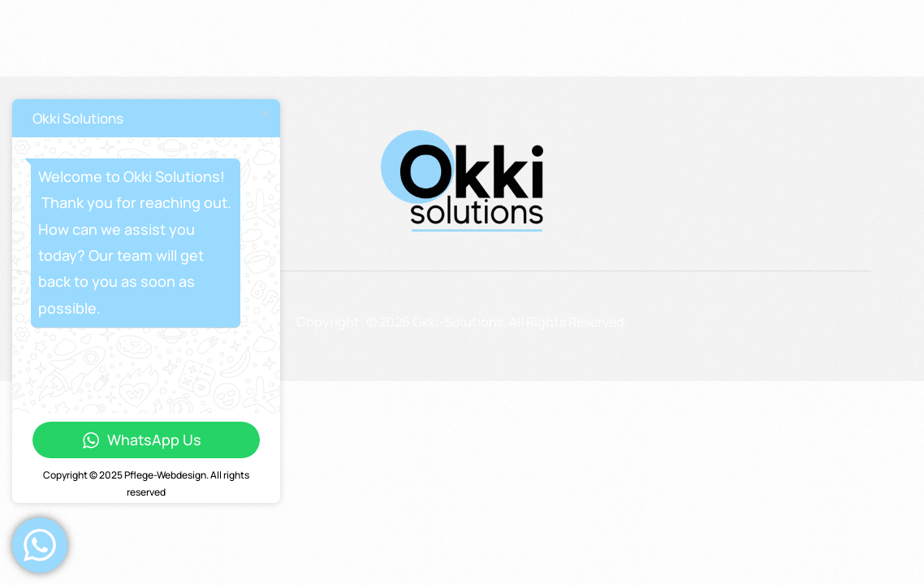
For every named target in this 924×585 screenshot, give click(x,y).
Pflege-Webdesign (165, 475)
